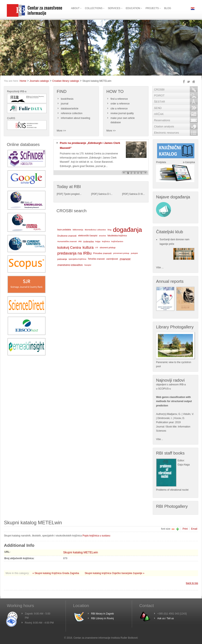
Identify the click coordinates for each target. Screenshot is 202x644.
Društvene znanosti (67, 236)
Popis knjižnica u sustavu (96, 536)
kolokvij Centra (69, 247)
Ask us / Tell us (166, 618)
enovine (102, 236)
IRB (80, 241)
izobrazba (88, 241)
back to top (192, 583)
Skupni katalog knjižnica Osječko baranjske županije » (114, 573)
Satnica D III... (137, 194)
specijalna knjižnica (77, 259)
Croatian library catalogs (66, 81)
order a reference (120, 104)
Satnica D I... (105, 194)
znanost (125, 259)
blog (109, 230)
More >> (61, 131)
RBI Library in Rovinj (102, 618)
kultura (88, 247)
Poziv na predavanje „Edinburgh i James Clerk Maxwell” (90, 145)
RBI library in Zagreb (102, 614)
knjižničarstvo (117, 241)
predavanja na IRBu (74, 253)
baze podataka (64, 230)
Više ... (160, 268)
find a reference (119, 99)
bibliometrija (78, 230)
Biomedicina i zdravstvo (95, 230)
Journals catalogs (39, 81)
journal (65, 104)
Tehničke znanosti (96, 259)
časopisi (88, 265)
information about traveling (75, 118)
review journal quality (122, 113)
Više (158, 439)
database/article (70, 109)
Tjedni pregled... (73, 194)
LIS (97, 247)
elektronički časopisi (88, 236)
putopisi (134, 253)
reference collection (72, 113)
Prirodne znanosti (102, 253)
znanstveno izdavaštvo (70, 265)
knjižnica (106, 241)
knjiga (98, 241)
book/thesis (67, 99)
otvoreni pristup (108, 247)
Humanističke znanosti (67, 241)
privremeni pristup (121, 253)
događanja (127, 230)
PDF (60, 194)
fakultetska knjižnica (117, 236)
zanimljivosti (112, 259)
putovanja (62, 259)
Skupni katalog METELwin (81, 552)
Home (23, 81)
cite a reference (119, 109)
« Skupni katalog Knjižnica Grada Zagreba (56, 573)
